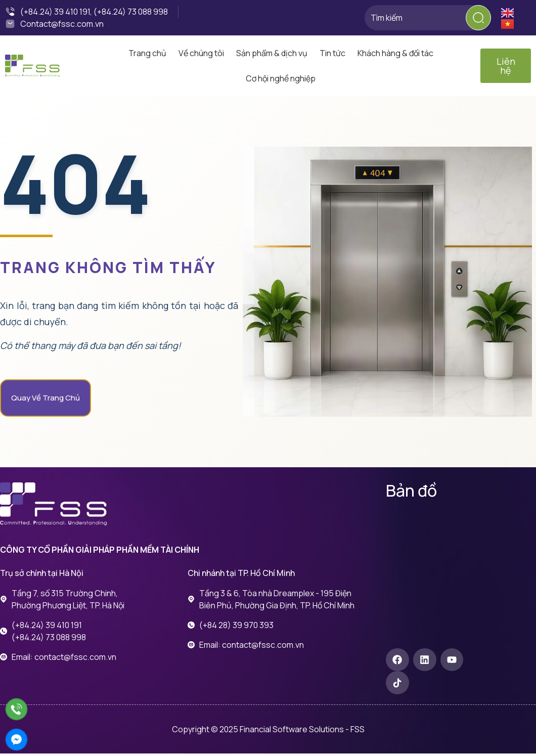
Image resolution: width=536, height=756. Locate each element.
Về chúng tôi (201, 53)
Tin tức (332, 53)
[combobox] (427, 18)
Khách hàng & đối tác (395, 53)
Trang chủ (147, 53)
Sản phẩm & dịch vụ (272, 53)
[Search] (478, 18)
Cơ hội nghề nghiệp (281, 78)
